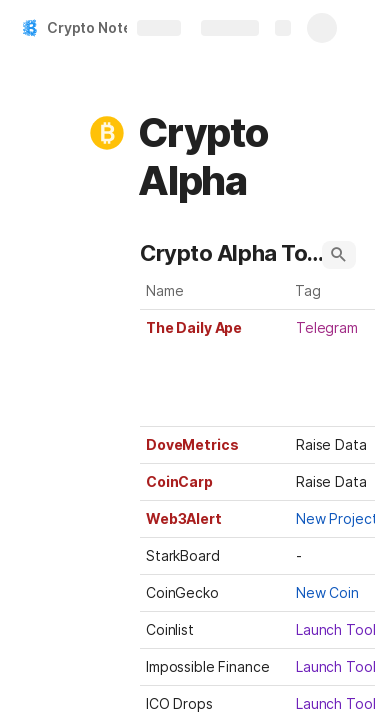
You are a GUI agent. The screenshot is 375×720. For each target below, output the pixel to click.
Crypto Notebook (106, 27)
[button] (107, 133)
